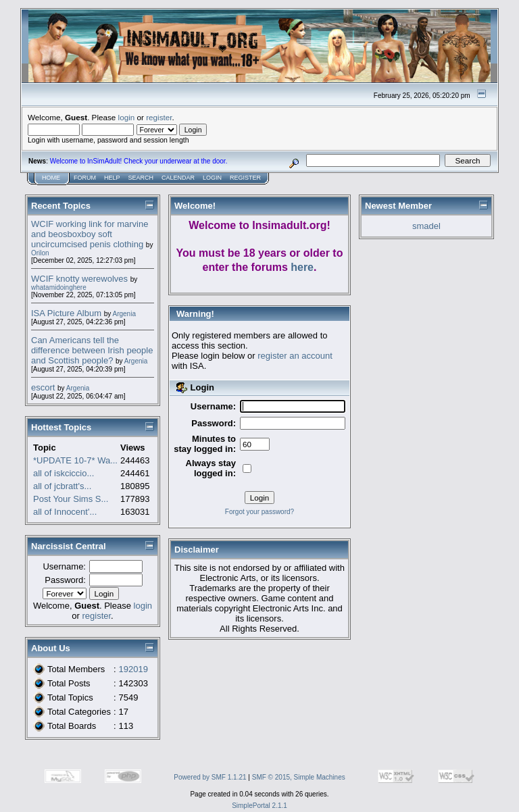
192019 (133, 669)
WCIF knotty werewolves (79, 279)
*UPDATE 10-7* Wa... (75, 460)
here (302, 267)
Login (212, 178)
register (159, 117)
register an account (295, 356)
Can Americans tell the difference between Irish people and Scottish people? (92, 350)
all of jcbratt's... (62, 486)
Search (141, 178)
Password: (65, 580)
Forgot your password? (259, 512)
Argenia (124, 314)
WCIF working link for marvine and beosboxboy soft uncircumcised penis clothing (90, 234)
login (127, 117)
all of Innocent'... (65, 512)
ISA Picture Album (66, 313)
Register (245, 178)
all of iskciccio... (64, 473)
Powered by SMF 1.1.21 (210, 777)
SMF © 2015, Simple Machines (299, 777)
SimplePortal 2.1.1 (259, 806)
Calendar (178, 178)
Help (112, 178)
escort (43, 387)
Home (51, 178)
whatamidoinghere (59, 287)
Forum (85, 178)
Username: (64, 566)
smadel (426, 226)
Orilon (40, 253)
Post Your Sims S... (71, 499)
